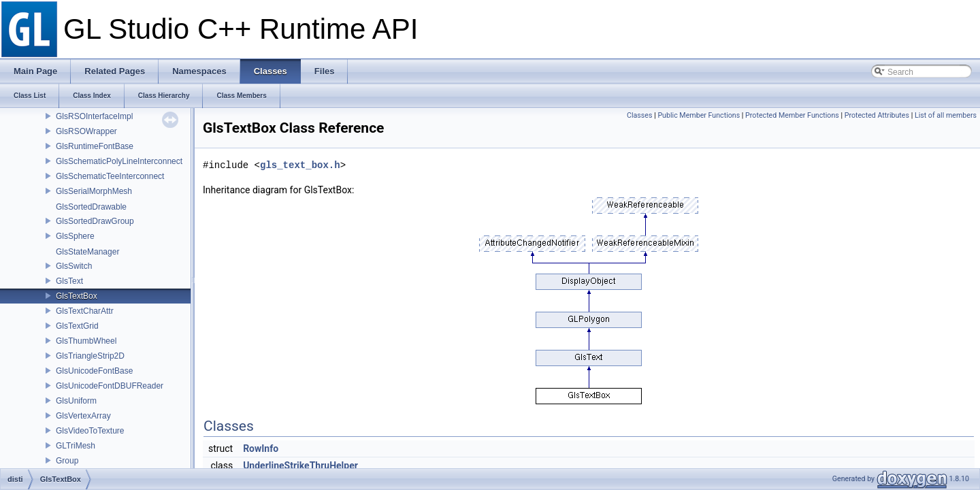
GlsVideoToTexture (90, 431)
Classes (639, 115)
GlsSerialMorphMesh (94, 191)
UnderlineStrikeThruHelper (300, 465)
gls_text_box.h (300, 165)
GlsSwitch (74, 266)
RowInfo (261, 448)
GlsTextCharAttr (85, 311)
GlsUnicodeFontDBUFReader (110, 386)
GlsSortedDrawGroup (95, 221)
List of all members (946, 115)
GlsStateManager (87, 252)
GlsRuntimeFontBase (95, 146)
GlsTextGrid (77, 326)
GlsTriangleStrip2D (90, 356)
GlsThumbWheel (86, 341)
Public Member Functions (699, 115)
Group (67, 461)
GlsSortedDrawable (91, 207)
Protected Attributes (877, 115)
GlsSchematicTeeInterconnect (110, 176)
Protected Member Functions (792, 115)
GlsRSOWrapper (86, 131)
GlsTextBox (77, 296)
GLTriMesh (76, 446)
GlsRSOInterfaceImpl (94, 116)
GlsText (69, 281)
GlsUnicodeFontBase (94, 371)
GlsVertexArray (83, 416)
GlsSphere (75, 236)
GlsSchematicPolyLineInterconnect (119, 161)
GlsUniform (76, 401)
